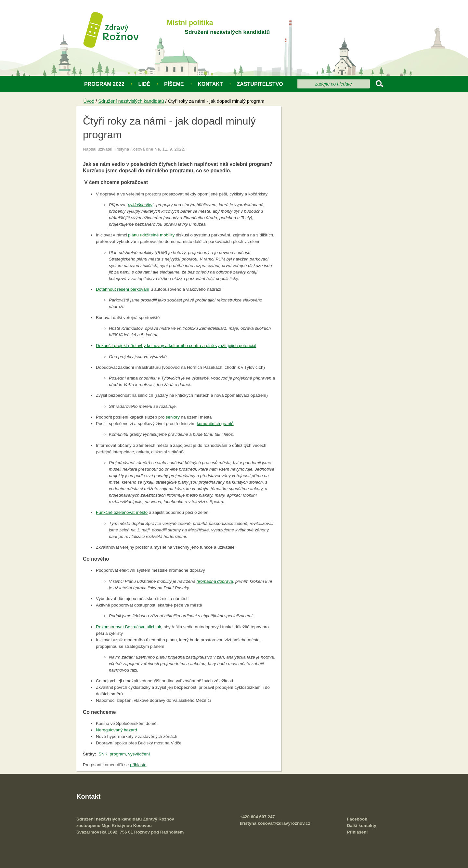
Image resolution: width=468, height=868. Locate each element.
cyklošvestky (140, 205)
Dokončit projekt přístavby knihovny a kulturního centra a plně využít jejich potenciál (176, 346)
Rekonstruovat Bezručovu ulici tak (129, 627)
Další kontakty (361, 826)
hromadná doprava (215, 581)
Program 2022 (104, 84)
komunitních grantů (215, 424)
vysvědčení (139, 754)
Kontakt (210, 84)
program (118, 754)
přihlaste (138, 765)
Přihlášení (357, 832)
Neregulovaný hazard (117, 730)
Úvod (89, 101)
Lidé (144, 84)
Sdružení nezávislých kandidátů (227, 32)
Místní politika (190, 23)
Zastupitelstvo (260, 84)
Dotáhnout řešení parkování (123, 289)
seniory (173, 417)
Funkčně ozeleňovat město (122, 512)
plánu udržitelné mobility (151, 235)
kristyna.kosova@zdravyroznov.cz (275, 823)
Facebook (357, 819)
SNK (103, 754)
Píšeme (174, 84)
